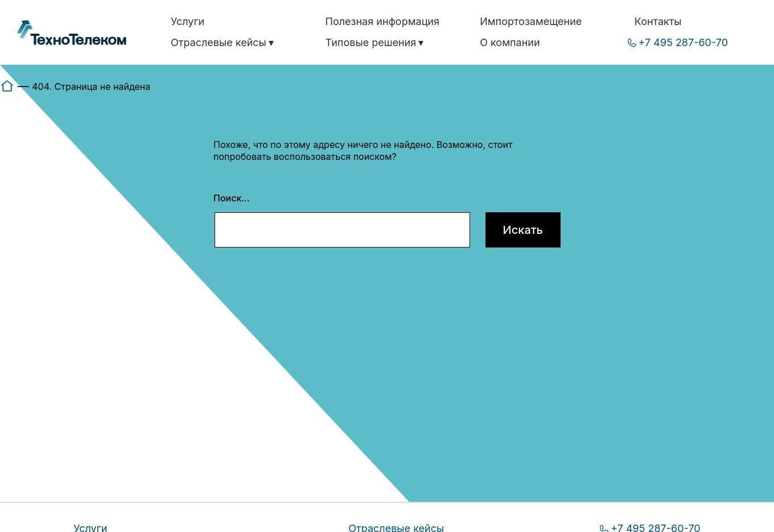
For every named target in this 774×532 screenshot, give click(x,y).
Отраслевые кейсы (219, 42)
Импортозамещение (531, 21)
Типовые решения (371, 42)
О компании (510, 42)
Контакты (658, 21)
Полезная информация (382, 21)
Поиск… (232, 198)
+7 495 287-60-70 (684, 42)
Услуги (188, 21)
